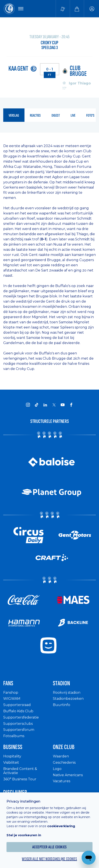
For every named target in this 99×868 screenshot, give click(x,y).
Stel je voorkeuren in (24, 835)
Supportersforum (19, 730)
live (73, 115)
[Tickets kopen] (63, 9)
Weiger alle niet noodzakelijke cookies (49, 859)
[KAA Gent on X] (54, 405)
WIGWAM (12, 699)
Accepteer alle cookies (49, 847)
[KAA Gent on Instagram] (28, 405)
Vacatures (62, 781)
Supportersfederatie (21, 717)
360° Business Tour (20, 779)
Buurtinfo (62, 705)
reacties (35, 115)
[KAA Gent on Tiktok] (37, 405)
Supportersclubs (18, 724)
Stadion (61, 683)
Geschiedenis (64, 762)
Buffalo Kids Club (18, 711)
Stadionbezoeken (68, 699)
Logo (57, 769)
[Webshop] (77, 9)
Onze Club (64, 747)
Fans (8, 683)
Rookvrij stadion (67, 693)
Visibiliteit (11, 762)
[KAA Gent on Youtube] (63, 405)
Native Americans (68, 775)
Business (13, 747)
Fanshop (11, 693)
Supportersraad (17, 705)
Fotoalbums (14, 736)
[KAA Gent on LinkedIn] (45, 405)
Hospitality (12, 756)
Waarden (61, 756)
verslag (14, 115)
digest (56, 115)
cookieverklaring (61, 826)
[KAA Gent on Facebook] (71, 405)
